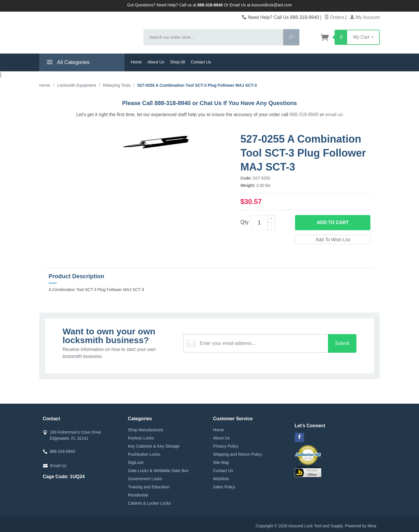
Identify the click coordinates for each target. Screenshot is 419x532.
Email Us (58, 466)
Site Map (221, 462)
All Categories (67, 63)
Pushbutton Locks (144, 454)
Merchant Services (308, 467)
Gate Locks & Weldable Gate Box (158, 471)
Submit (342, 343)
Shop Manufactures (146, 430)
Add (333, 223)
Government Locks (145, 479)
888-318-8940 (304, 115)
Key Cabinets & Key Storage (154, 446)
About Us (156, 62)
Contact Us (201, 62)
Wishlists (221, 479)
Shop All (177, 62)
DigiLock (136, 462)
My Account (365, 17)
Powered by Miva (361, 526)
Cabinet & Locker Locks (150, 503)
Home (136, 62)
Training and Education (149, 487)
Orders (334, 17)
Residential (138, 495)
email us (334, 115)
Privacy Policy (226, 446)
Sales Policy (224, 487)
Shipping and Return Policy (238, 454)
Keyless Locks (141, 438)
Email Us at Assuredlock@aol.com (261, 5)
